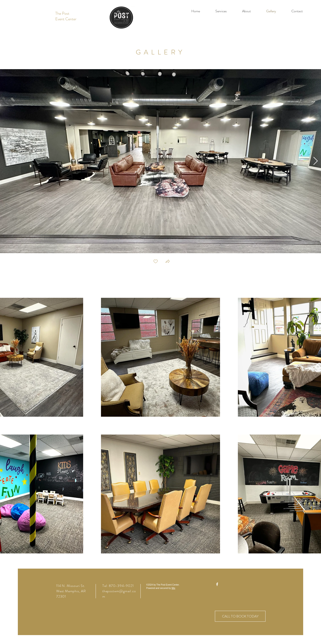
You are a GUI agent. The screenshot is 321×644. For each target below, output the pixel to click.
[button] (168, 262)
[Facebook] (217, 584)
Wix (173, 588)
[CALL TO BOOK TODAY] (240, 616)
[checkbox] (156, 262)
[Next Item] (316, 161)
